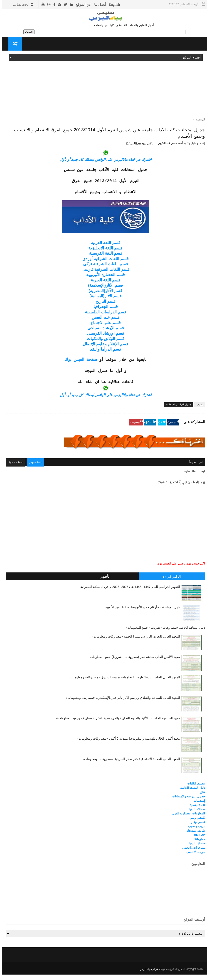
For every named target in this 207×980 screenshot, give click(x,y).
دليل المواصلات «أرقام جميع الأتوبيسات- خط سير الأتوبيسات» (137, 614)
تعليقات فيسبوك (16, 470)
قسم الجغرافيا (104, 315)
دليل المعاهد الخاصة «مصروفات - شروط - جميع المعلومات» (163, 634)
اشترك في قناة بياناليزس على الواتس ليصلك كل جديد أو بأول (103, 167)
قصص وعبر (196, 829)
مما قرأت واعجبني (192, 854)
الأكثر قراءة (170, 583)
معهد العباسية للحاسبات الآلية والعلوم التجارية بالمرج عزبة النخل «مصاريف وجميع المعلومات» (116, 725)
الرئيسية (198, 120)
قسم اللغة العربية (104, 251)
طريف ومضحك (194, 837)
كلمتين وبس (195, 824)
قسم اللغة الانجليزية (103, 256)
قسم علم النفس (104, 325)
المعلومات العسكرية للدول (187, 820)
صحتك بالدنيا (195, 816)
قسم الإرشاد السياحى (104, 336)
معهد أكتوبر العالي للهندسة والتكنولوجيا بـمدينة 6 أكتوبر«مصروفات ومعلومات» (126, 745)
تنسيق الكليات (194, 790)
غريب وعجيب (195, 833)
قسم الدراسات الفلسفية (103, 320)
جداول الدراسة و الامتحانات (176, 412)
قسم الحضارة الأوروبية (103, 283)
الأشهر (103, 583)
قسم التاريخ (103, 309)
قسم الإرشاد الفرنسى (103, 341)
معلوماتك (197, 846)
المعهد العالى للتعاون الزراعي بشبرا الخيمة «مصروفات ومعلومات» (134, 643)
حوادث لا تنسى (194, 859)
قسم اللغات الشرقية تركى (103, 272)
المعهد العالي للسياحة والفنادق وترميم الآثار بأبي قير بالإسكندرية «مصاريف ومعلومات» (121, 704)
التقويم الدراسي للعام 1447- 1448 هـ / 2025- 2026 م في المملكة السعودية (128, 593)
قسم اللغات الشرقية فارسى (103, 277)
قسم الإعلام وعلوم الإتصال (103, 352)
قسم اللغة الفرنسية (104, 261)
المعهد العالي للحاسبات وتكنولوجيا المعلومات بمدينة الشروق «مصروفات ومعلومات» (122, 684)
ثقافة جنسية (195, 811)
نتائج (200, 799)
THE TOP (197, 841)
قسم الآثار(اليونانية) (103, 304)
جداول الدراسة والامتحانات (187, 803)
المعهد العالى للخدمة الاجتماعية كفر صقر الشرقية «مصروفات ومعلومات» (129, 765)
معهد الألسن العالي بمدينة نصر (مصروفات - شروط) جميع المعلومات (133, 663)
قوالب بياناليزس (147, 975)
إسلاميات (197, 807)
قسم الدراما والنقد (104, 357)
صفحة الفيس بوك (79, 368)
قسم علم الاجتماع (104, 330)
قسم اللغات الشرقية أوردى (103, 266)
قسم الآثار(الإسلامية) (103, 293)
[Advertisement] (103, 86)
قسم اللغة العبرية (104, 288)
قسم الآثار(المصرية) (104, 298)
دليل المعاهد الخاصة (191, 794)
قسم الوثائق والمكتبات (104, 347)
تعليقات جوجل (37, 470)
